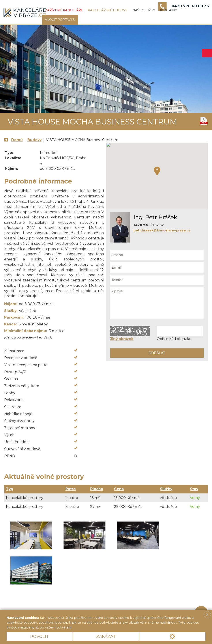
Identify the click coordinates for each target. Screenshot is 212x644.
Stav (194, 489)
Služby (166, 489)
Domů (17, 140)
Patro (71, 489)
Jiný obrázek (122, 339)
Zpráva (157, 303)
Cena (119, 489)
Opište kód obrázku (174, 339)
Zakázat (106, 636)
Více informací (88, 627)
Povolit (40, 636)
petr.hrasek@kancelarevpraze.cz (162, 230)
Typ (9, 489)
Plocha (97, 489)
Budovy (34, 140)
